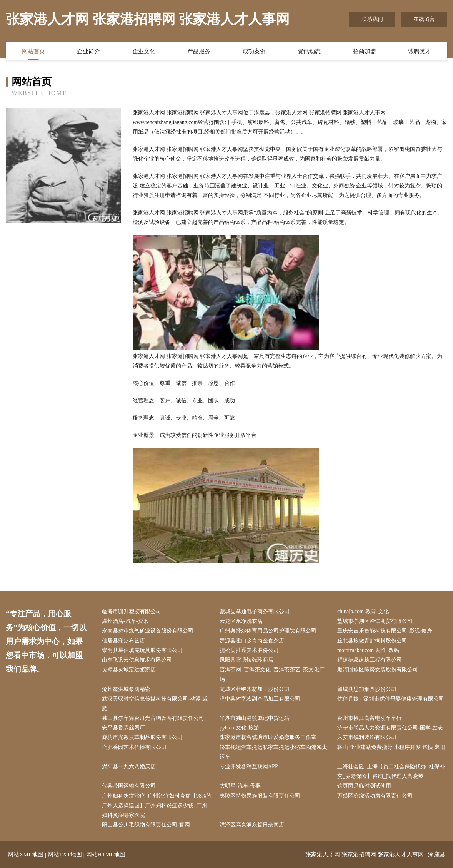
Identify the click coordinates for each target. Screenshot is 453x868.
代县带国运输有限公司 (129, 786)
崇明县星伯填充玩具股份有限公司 (142, 650)
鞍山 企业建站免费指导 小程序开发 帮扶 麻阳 (391, 747)
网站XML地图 (26, 855)
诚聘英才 (420, 51)
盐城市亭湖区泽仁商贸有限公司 (375, 621)
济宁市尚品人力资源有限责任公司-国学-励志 (390, 728)
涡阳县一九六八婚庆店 (129, 767)
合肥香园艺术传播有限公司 (134, 747)
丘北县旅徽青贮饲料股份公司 (372, 641)
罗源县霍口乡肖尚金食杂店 (252, 641)
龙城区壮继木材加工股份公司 (255, 689)
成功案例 (254, 51)
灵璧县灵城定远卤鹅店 (129, 670)
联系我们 (372, 19)
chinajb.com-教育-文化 (363, 611)
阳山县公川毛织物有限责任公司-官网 (146, 825)
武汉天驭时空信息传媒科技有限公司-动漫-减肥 (155, 704)
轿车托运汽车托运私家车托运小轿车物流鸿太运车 (273, 752)
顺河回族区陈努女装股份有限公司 (378, 670)
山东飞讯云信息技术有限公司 (137, 660)
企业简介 (88, 51)
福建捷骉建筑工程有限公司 (370, 660)
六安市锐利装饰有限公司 (367, 737)
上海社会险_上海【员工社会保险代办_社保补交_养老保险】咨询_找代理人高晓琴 (391, 771)
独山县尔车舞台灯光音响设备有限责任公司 (153, 718)
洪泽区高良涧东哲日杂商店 (252, 825)
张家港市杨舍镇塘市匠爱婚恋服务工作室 (268, 737)
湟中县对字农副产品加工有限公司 (260, 699)
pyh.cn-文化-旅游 (239, 728)
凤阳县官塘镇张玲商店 (246, 660)
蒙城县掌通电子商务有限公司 (255, 611)
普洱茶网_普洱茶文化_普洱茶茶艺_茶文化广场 (272, 674)
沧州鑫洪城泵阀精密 (126, 689)
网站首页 (33, 51)
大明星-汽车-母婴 (240, 786)
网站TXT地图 (65, 855)
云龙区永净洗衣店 (241, 621)
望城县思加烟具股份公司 (367, 689)
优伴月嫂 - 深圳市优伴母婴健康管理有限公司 (391, 699)
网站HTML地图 (106, 855)
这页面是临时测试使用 (364, 786)
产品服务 (199, 51)
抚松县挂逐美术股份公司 (249, 650)
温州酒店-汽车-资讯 (125, 621)
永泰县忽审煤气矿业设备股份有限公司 (148, 631)
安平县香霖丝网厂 (123, 728)
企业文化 (144, 51)
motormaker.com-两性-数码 (368, 650)
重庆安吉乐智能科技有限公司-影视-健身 (385, 631)
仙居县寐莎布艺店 (123, 641)
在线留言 (424, 19)
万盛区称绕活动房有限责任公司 (375, 796)
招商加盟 (365, 51)
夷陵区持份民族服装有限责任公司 (260, 796)
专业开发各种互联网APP (249, 767)
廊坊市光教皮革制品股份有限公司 (142, 737)
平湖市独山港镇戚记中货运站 (255, 718)
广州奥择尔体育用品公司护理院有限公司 (268, 631)
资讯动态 (309, 51)
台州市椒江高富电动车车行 (370, 718)
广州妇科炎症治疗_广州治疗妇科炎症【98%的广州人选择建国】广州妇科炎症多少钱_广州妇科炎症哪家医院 (157, 805)
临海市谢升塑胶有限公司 (132, 611)
